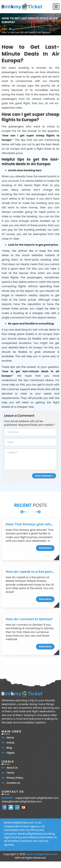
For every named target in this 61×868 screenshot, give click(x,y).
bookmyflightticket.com (42, 854)
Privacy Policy (15, 778)
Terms (10, 773)
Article (10, 743)
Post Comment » (44, 476)
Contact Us (13, 783)
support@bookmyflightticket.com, (37, 798)
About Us (12, 768)
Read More (45, 548)
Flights (10, 753)
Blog (9, 748)
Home (4, 29)
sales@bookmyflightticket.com (22, 802)
